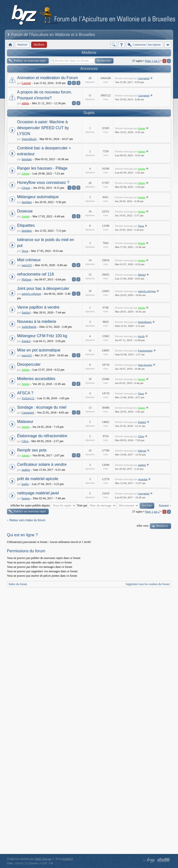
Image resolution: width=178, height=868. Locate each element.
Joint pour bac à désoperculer (43, 288)
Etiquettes (26, 225)
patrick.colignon (31, 294)
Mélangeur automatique (38, 197)
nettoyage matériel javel (38, 493)
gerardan (143, 479)
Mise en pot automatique (39, 350)
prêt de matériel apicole (38, 479)
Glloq (25, 441)
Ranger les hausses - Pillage (42, 168)
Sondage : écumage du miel (42, 407)
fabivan (142, 451)
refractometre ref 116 (35, 274)
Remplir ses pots (32, 450)
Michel (142, 275)
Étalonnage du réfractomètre (42, 436)
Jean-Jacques (145, 365)
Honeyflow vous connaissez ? (43, 182)
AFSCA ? (25, 393)
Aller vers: (143, 526)
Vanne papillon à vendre (38, 307)
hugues (26, 498)
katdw (25, 484)
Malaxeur (25, 422)
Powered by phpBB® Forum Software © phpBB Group (164, 860)
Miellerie (89, 53)
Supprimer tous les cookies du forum (147, 584)
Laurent (26, 83)
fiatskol (26, 312)
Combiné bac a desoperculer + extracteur (44, 151)
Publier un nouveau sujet (30, 61)
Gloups (26, 188)
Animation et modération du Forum (47, 78)
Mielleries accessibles (36, 379)
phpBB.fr (68, 859)
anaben (26, 470)
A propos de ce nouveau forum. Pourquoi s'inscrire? (44, 95)
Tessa (141, 226)
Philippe (26, 279)
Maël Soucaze (43, 859)
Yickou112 (28, 398)
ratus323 (27, 265)
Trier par (97, 505)
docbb (141, 336)
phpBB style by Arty (149, 860)
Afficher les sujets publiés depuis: (43, 505)
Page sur (152, 61)
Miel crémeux (29, 260)
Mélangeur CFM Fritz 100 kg (42, 336)
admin (25, 103)
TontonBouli (29, 139)
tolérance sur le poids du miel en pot (45, 243)
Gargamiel (144, 78)
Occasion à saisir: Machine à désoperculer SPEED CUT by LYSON (43, 128)
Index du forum (18, 584)
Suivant (164, 506)
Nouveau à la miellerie (37, 321)
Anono (142, 128)
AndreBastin (29, 327)
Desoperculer (29, 364)
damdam (27, 159)
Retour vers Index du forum (27, 520)
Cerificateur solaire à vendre (42, 464)
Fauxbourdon (145, 350)
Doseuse (25, 211)
